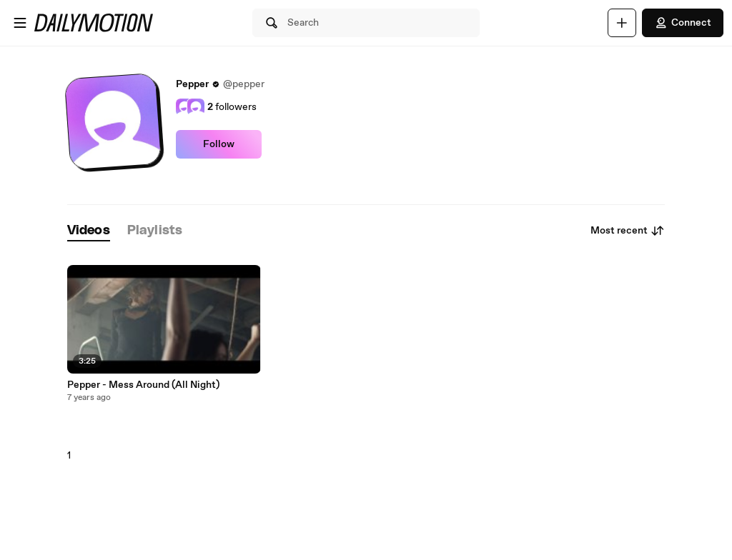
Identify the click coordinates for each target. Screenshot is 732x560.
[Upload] (622, 23)
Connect (683, 23)
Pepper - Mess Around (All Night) (143, 385)
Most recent (628, 231)
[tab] (89, 231)
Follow (219, 144)
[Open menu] (20, 23)
